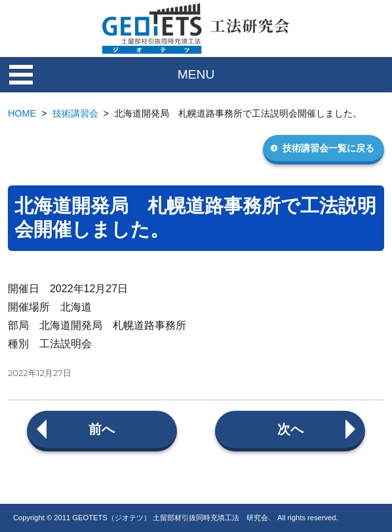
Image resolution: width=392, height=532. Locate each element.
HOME (22, 113)
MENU (196, 74)
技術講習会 (75, 113)
